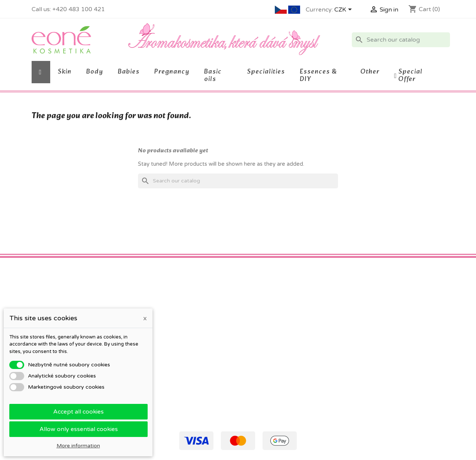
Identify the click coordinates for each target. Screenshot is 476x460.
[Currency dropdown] (344, 10)
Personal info (260, 310)
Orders (252, 319)
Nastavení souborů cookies (277, 358)
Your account (266, 297)
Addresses (257, 339)
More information (78, 446)
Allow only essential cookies (79, 429)
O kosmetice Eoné (160, 337)
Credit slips (257, 329)
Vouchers (255, 348)
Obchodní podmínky (163, 310)
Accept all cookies (78, 412)
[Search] (401, 40)
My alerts (255, 368)
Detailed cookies (158, 346)
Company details (159, 356)
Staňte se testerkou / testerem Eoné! (184, 383)
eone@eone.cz (391, 346)
